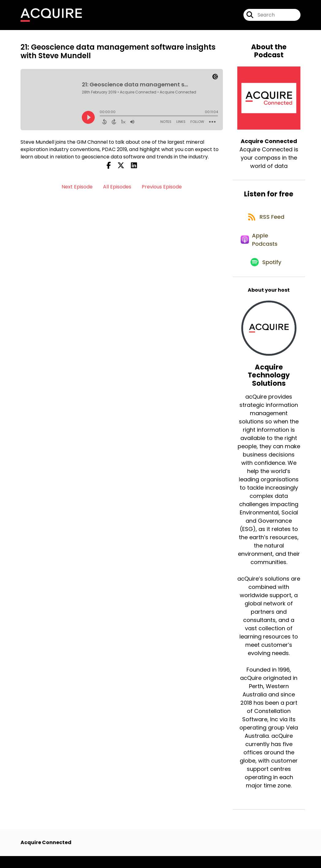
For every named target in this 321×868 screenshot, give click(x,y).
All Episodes (117, 189)
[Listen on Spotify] (266, 273)
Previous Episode (162, 189)
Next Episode (77, 189)
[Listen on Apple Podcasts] (266, 248)
